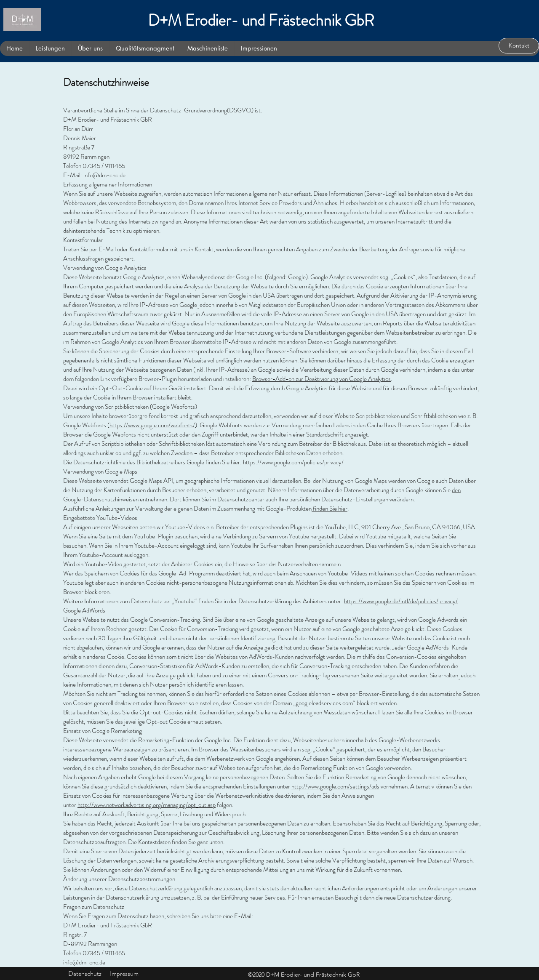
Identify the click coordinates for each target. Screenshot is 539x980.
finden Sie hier (330, 509)
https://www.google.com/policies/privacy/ (293, 462)
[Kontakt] (519, 46)
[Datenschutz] (85, 974)
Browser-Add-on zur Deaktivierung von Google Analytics (322, 379)
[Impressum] (124, 974)
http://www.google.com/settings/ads (335, 786)
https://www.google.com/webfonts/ (152, 425)
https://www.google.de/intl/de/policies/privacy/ (401, 601)
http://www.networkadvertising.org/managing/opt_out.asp (147, 805)
